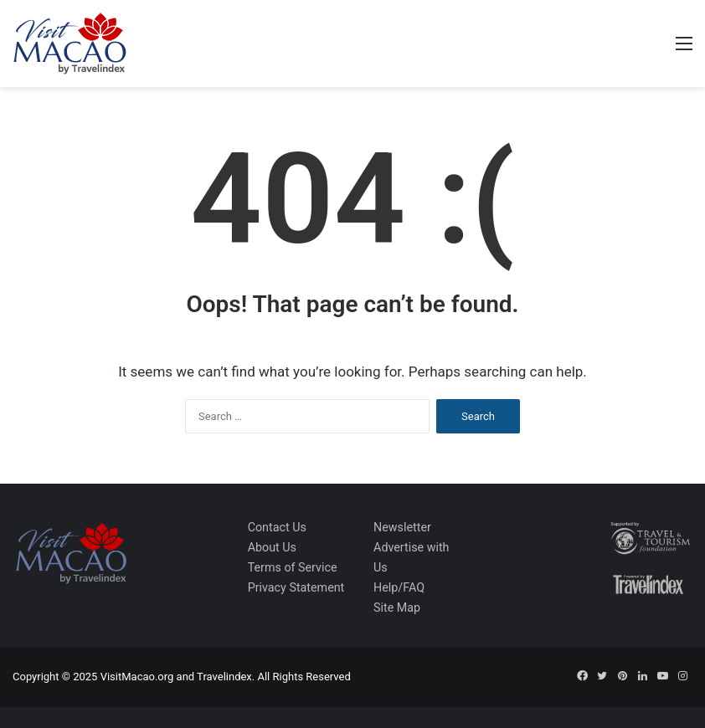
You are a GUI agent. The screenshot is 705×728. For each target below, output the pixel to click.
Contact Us (277, 527)
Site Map (397, 608)
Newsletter (402, 527)
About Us (272, 547)
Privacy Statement (296, 587)
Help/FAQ (399, 587)
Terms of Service (293, 567)
